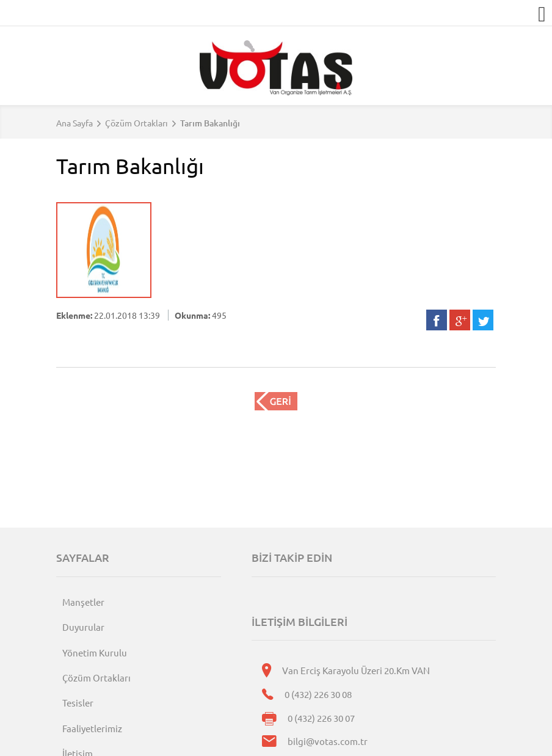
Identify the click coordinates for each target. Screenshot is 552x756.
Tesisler (78, 703)
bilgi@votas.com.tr (328, 741)
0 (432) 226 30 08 (318, 694)
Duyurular (83, 627)
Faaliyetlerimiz (92, 728)
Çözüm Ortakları (136, 123)
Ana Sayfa (74, 123)
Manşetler (83, 602)
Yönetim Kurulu (95, 652)
